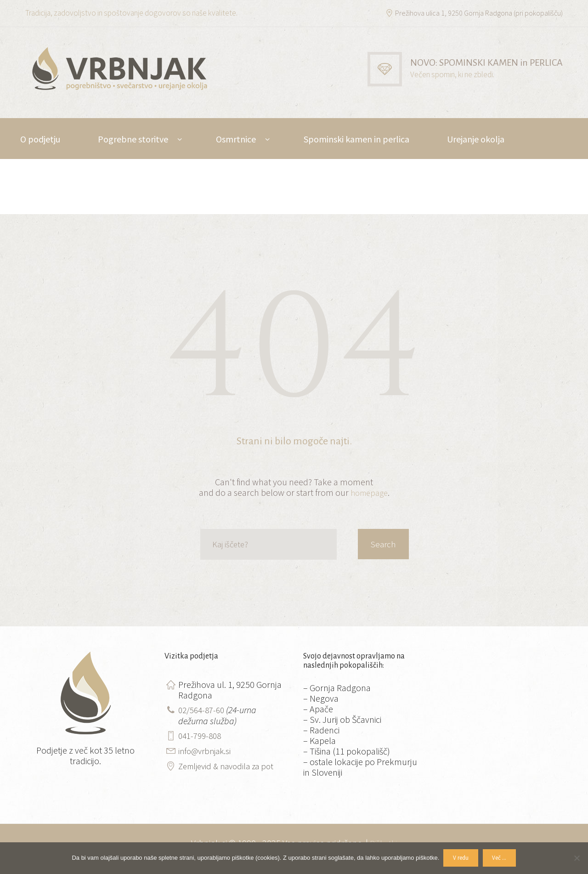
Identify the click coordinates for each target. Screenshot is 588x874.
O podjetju (40, 139)
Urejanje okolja (476, 139)
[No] (577, 858)
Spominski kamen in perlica (356, 139)
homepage (369, 492)
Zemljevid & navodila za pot (229, 764)
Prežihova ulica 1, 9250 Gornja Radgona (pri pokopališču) (475, 13)
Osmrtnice (236, 139)
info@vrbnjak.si (206, 749)
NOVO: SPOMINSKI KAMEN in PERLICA (480, 62)
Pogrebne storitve (133, 139)
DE (96, 180)
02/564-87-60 (203, 709)
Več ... (501, 858)
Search (382, 544)
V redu (460, 858)
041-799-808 (202, 735)
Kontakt (36, 180)
